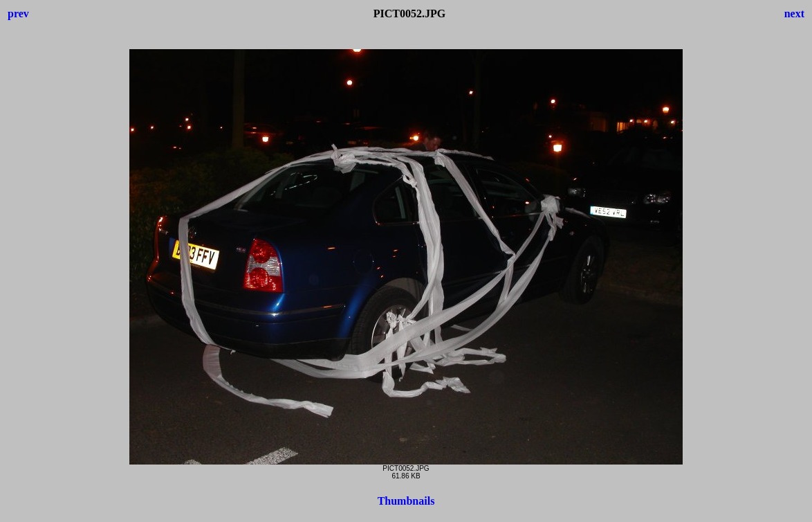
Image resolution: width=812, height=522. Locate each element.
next (794, 13)
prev (18, 13)
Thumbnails (406, 501)
